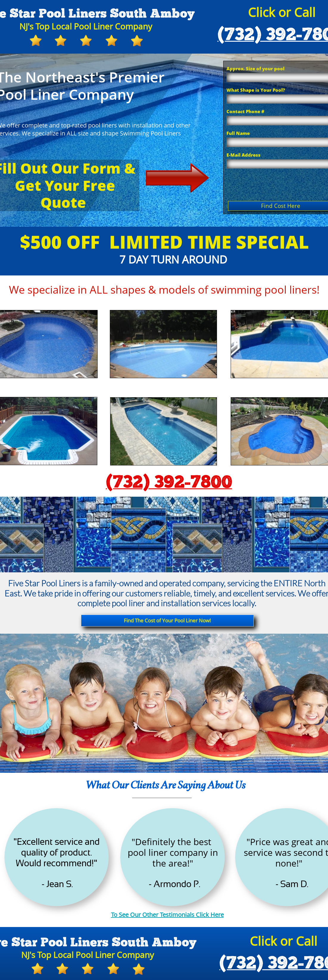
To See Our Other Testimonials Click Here (167, 915)
